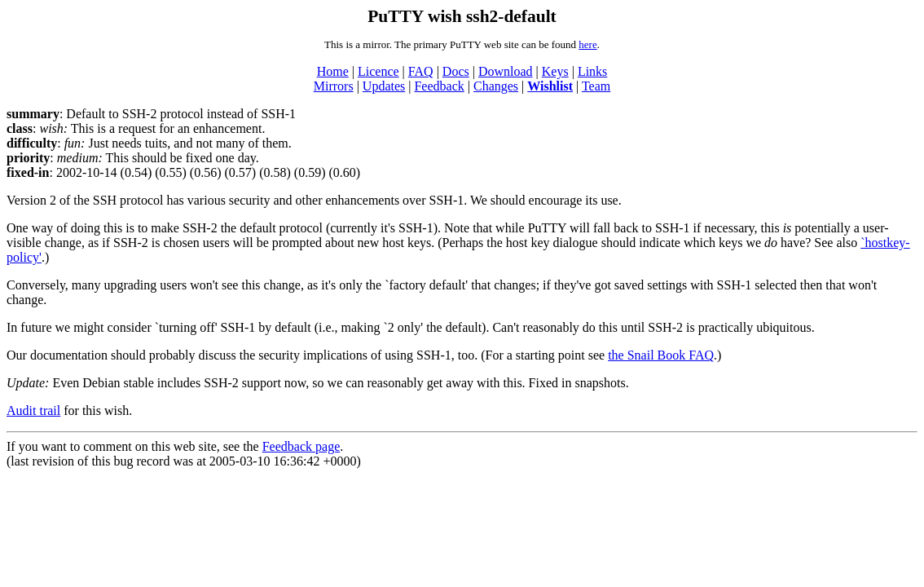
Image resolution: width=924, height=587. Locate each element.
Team (596, 86)
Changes (496, 86)
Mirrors (334, 86)
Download (506, 71)
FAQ (421, 71)
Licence (378, 71)
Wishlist (550, 86)
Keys (555, 71)
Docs (456, 71)
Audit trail (33, 410)
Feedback (439, 86)
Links (592, 71)
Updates (384, 86)
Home (333, 71)
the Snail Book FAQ (661, 355)
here (587, 44)
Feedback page (301, 446)
